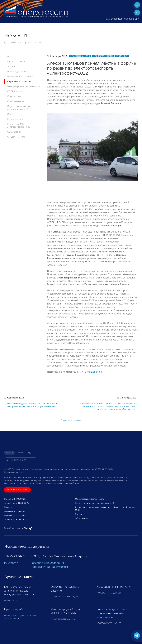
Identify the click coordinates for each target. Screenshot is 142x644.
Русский (9, 453)
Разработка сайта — (18, 528)
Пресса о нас (14, 96)
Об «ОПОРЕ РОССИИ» (15, 499)
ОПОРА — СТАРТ (16, 137)
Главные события (17, 62)
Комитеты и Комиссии (14, 511)
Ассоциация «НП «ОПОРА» (17, 503)
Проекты (79, 514)
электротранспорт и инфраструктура (111, 56)
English (20, 453)
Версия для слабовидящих (123, 19)
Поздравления (15, 119)
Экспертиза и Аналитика (16, 520)
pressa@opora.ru (12, 618)
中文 (29, 453)
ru (137, 12)
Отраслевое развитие (33, 43)
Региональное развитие (20, 76)
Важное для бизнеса (18, 71)
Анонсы (11, 67)
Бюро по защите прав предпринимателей (19, 108)
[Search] (21, 460)
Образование (81, 518)
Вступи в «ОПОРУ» (17, 490)
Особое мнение (16, 101)
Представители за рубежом (49, 567)
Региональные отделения (47, 563)
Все (9, 57)
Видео (11, 114)
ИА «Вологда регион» (91, 374)
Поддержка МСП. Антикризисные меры (19, 125)
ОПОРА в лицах (15, 91)
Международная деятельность (24, 86)
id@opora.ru (12, 563)
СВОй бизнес (14, 132)
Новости (15, 43)
